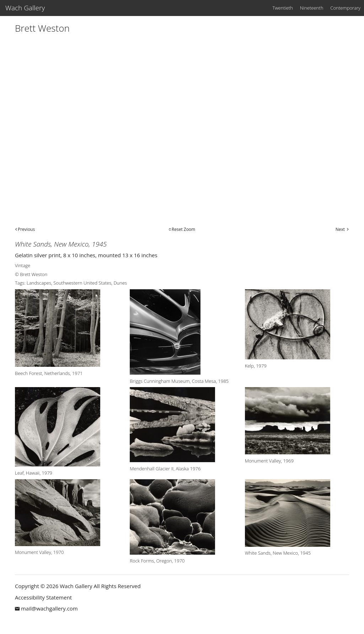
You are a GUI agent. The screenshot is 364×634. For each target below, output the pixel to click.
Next (340, 229)
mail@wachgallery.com (49, 608)
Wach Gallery (25, 8)
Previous (26, 229)
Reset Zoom (183, 229)
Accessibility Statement (43, 597)
